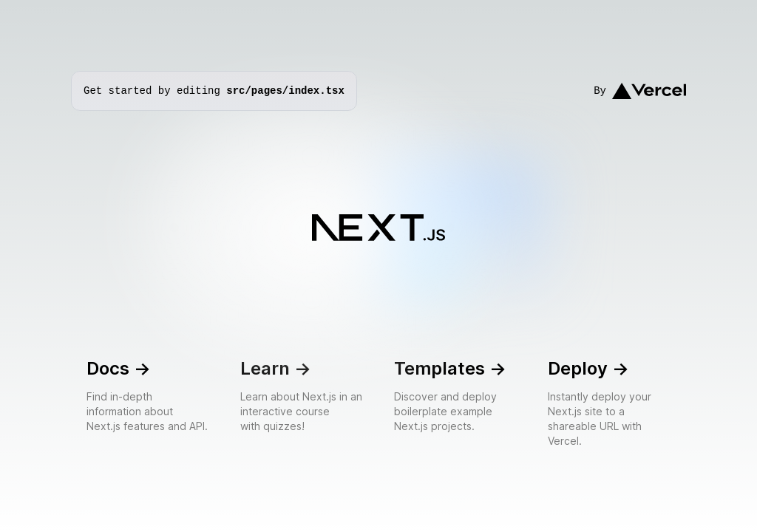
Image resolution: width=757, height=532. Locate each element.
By (640, 91)
